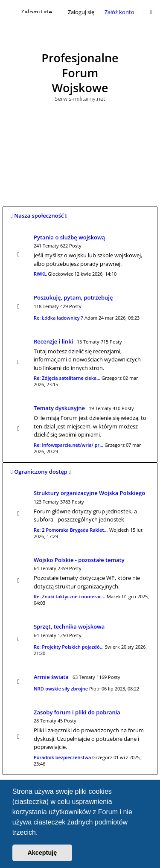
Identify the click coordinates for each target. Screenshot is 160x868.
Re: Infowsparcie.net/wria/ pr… (68, 445)
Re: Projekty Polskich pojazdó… (69, 647)
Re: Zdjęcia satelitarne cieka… (67, 378)
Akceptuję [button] (42, 853)
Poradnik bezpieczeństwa (62, 757)
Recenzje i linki (53, 341)
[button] (41, 833)
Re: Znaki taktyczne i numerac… (70, 596)
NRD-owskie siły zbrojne (61, 689)
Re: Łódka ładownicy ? (58, 318)
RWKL (40, 274)
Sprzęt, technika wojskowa (69, 626)
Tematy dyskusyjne (59, 408)
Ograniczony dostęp (41, 472)
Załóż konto (119, 12)
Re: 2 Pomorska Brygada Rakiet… (71, 530)
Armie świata (51, 677)
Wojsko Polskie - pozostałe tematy (79, 560)
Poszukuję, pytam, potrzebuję (73, 297)
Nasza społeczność (39, 216)
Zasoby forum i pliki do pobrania (77, 712)
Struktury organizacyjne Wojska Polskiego (89, 493)
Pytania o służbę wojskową (69, 237)
